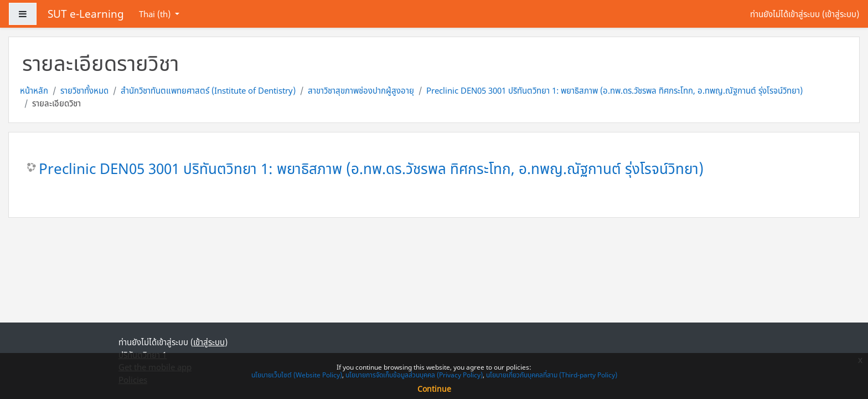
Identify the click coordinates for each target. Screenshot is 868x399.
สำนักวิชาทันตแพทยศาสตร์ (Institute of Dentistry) (208, 90)
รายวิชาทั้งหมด (84, 90)
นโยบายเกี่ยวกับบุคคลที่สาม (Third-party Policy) (552, 375)
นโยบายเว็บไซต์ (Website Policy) (297, 375)
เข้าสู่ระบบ (841, 14)
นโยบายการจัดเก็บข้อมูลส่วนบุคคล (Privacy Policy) (414, 375)
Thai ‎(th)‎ (156, 14)
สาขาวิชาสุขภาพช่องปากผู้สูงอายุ (361, 90)
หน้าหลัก (34, 90)
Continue (434, 389)
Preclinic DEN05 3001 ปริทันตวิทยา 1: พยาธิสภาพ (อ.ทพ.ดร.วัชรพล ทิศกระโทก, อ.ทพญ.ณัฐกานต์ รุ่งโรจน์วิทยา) (614, 90)
